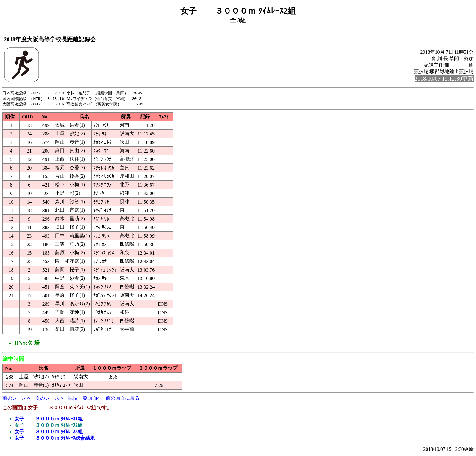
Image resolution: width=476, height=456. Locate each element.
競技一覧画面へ (85, 399)
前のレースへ (17, 399)
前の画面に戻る (123, 399)
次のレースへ (50, 399)
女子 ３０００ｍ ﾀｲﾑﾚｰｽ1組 (49, 420)
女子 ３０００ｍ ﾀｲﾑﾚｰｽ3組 (49, 432)
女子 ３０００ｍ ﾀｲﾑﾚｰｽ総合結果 (55, 439)
